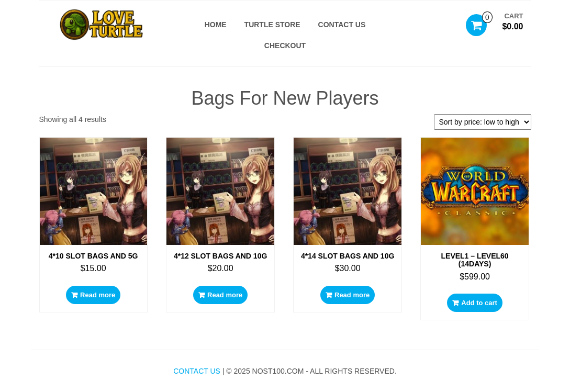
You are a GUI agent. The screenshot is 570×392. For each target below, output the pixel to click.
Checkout (285, 46)
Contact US (342, 25)
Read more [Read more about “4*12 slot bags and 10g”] (225, 295)
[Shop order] (483, 122)
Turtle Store (272, 25)
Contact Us (197, 371)
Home (216, 25)
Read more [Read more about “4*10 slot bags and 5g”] (98, 295)
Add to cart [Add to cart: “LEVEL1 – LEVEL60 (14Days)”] (479, 303)
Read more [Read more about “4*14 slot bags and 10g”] (352, 295)
